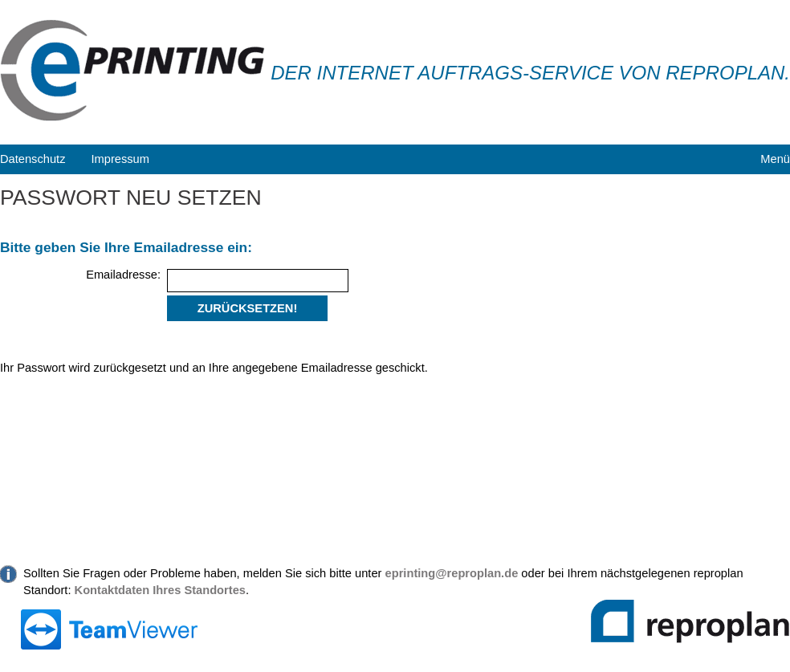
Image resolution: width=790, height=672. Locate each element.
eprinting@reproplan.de (452, 573)
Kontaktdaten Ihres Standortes (160, 590)
